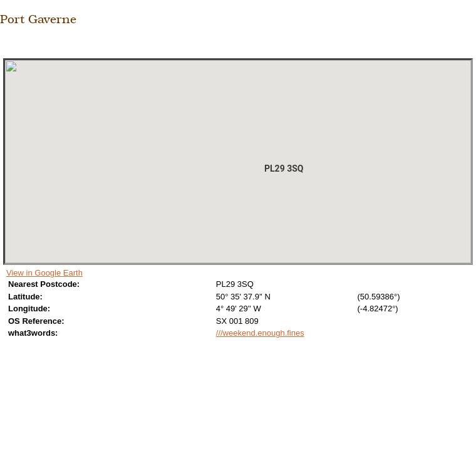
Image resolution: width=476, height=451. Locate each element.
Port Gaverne (38, 19)
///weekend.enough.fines (260, 333)
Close (8, 45)
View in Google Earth (44, 273)
